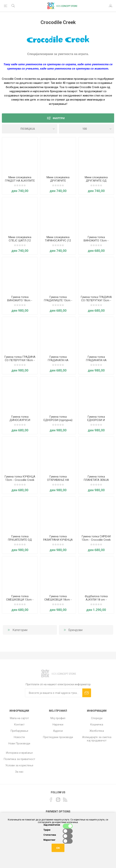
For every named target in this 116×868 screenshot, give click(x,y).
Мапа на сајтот (19, 718)
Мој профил (58, 718)
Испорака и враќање (19, 753)
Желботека (97, 731)
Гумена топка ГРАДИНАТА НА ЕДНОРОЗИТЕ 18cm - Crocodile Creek (96, 362)
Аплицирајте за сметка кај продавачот (97, 739)
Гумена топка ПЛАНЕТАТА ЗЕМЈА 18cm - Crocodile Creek (96, 480)
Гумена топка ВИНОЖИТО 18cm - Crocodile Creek (20, 300)
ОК (58, 848)
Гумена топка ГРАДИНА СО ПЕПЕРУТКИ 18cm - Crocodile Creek (20, 360)
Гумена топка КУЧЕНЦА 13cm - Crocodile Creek (20, 478)
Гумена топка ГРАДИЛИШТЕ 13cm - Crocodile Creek (58, 300)
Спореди (97, 718)
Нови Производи (19, 743)
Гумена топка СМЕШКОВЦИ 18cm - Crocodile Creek (58, 600)
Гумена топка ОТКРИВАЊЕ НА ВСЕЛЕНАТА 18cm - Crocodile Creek (58, 482)
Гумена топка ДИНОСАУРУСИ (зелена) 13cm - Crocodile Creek (20, 422)
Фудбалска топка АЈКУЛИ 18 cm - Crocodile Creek (96, 600)
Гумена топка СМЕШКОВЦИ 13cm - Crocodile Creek (20, 600)
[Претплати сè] (54, 693)
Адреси (58, 731)
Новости (19, 737)
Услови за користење (19, 765)
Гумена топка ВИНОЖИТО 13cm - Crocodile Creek (96, 241)
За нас (19, 772)
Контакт (19, 725)
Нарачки (58, 725)
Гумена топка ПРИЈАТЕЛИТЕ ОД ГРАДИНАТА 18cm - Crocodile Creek (20, 541)
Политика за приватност (19, 759)
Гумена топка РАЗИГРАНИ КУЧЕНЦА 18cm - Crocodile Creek (58, 540)
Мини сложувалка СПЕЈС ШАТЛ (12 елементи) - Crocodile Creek (20, 242)
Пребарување (19, 731)
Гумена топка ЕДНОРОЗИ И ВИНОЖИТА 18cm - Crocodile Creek (96, 422)
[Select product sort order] (30, 129)
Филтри (59, 118)
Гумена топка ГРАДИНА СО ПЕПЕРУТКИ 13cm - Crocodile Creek (96, 300)
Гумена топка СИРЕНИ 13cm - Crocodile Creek (96, 538)
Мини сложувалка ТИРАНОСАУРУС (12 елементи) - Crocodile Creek (58, 242)
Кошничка (97, 725)
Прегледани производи (58, 737)
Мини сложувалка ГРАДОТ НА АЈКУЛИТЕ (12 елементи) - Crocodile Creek (20, 182)
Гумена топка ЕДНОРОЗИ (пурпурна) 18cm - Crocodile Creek (58, 420)
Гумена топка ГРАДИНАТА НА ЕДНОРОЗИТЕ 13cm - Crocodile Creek (58, 362)
